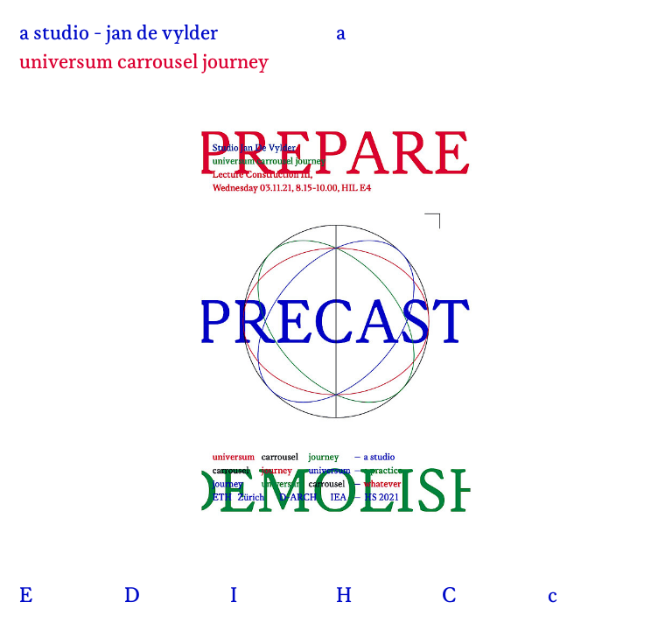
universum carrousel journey (144, 63)
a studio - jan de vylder (119, 34)
